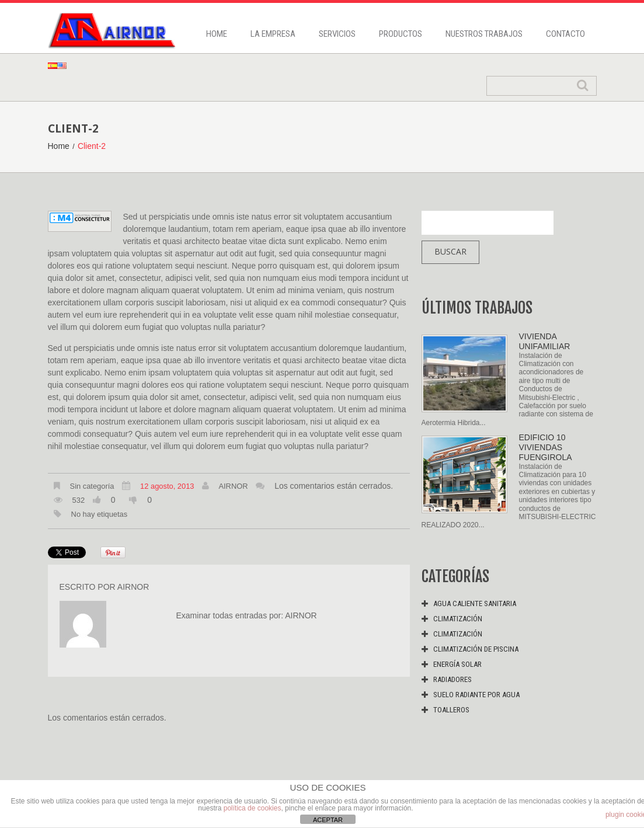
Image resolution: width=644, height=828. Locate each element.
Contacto (565, 34)
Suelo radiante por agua (476, 695)
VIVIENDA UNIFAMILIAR (545, 341)
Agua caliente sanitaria (475, 603)
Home (217, 34)
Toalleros (451, 710)
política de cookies (253, 808)
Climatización (458, 619)
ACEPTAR (328, 820)
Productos (401, 34)
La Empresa (273, 34)
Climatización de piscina (476, 649)
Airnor (233, 486)
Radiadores (452, 679)
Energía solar (457, 664)
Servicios (337, 34)
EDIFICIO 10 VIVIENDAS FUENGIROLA (546, 447)
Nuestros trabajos (484, 34)
